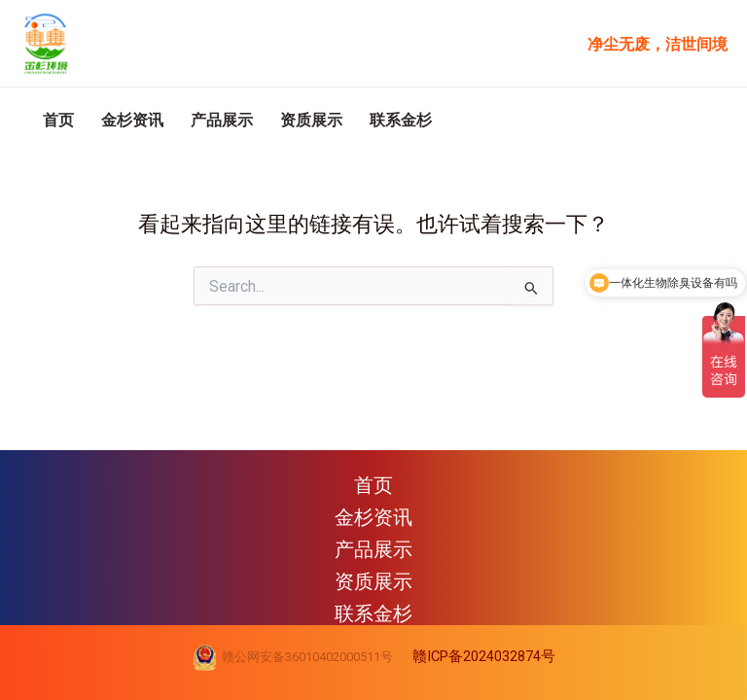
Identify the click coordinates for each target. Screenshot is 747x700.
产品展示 (274, 153)
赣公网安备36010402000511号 (304, 657)
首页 (67, 153)
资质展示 (387, 153)
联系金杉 (500, 153)
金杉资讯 (161, 153)
